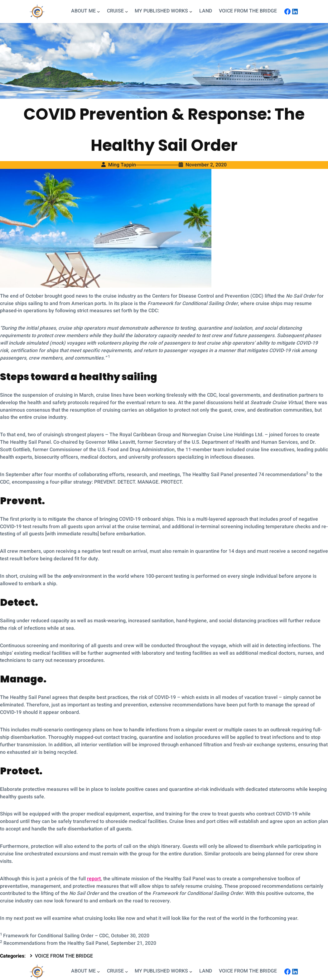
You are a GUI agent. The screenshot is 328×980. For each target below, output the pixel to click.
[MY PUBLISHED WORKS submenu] (191, 12)
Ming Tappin (122, 165)
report (94, 879)
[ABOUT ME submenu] (99, 12)
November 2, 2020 (206, 165)
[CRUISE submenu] (127, 12)
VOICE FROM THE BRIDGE (64, 956)
